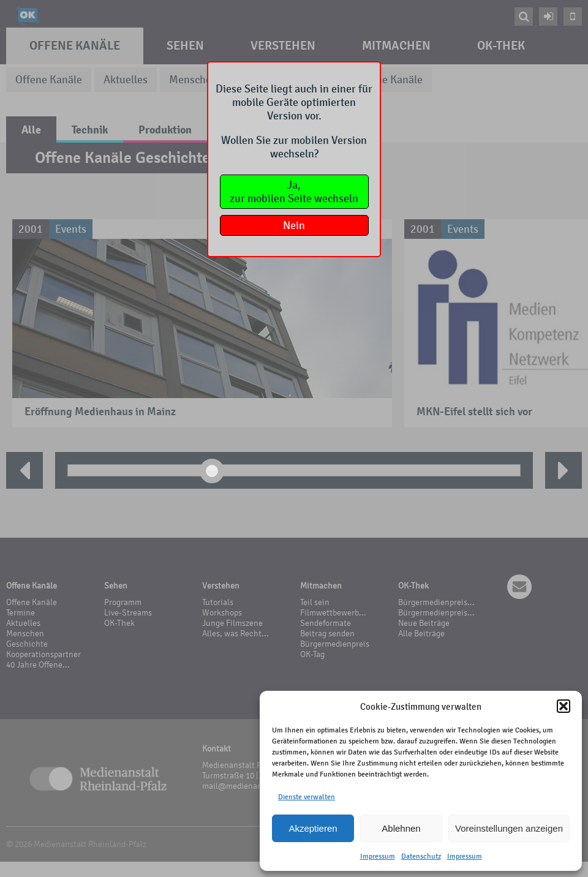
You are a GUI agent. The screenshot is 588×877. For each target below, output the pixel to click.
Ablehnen (401, 828)
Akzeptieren (313, 828)
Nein (294, 225)
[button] (563, 706)
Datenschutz (421, 856)
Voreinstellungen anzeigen (509, 828)
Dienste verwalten (307, 797)
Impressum (378, 856)
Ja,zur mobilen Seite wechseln (294, 192)
